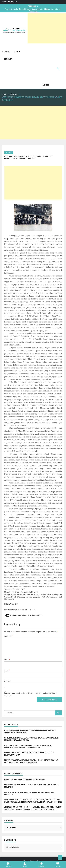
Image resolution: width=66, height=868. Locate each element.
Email (7, 673)
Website (7, 684)
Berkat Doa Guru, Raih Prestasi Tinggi (17, 610)
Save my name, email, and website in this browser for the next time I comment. (30, 697)
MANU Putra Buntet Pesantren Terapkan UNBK (26, 615)
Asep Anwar (9, 803)
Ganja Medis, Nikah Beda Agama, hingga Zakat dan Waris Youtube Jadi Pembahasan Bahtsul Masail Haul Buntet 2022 (33, 804)
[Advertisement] (47, 28)
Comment (9, 636)
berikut (28, 466)
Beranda (6, 52)
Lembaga (8, 59)
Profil (17, 52)
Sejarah (9, 153)
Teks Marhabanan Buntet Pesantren (29, 782)
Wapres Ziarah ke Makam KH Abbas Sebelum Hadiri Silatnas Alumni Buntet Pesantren (33, 10)
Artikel (46, 85)
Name (7, 663)
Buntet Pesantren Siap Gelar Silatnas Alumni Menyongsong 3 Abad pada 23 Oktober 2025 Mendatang (31, 764)
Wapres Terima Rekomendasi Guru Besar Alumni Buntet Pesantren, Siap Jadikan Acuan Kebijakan (28, 749)
